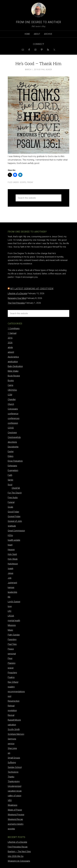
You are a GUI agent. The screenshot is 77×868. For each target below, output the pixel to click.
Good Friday (13, 512)
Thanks (11, 777)
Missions (12, 625)
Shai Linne (12, 748)
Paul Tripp (12, 644)
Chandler (12, 399)
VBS (10, 800)
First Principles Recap (18, 847)
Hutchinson (13, 564)
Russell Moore (14, 720)
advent (11, 352)
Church (11, 404)
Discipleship (13, 447)
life (9, 597)
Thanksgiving (14, 781)
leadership (12, 592)
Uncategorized (14, 786)
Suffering (12, 763)
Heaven (11, 550)
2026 (10, 343)
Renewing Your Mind (17, 298)
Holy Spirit (12, 554)
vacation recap (15, 791)
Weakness (13, 805)
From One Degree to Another (39, 22)
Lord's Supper (14, 602)
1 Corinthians (14, 328)
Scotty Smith (14, 729)
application (13, 362)
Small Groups (14, 758)
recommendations (16, 692)
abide (10, 347)
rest (10, 696)
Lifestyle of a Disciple (17, 293)
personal (12, 654)
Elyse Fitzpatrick (15, 461)
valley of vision (14, 796)
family (10, 480)
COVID (11, 428)
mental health (14, 621)
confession (13, 423)
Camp (10, 385)
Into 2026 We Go (16, 856)
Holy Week (13, 559)
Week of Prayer (15, 810)
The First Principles (16, 303)
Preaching (12, 673)
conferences (14, 418)
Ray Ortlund (13, 682)
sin (9, 753)
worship (11, 829)
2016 (10, 338)
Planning (12, 663)
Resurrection (14, 701)
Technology (13, 772)
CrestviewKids (14, 437)
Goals (10, 507)
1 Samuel (12, 333)
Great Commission (16, 531)
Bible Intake (13, 371)
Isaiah (10, 568)
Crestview (12, 433)
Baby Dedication (15, 366)
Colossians (13, 409)
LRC (10, 611)
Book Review (14, 376)
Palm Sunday (14, 635)
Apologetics (13, 357)
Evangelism (13, 470)
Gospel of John (15, 521)
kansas (11, 587)
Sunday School (15, 767)
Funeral (11, 502)
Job (10, 578)
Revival (11, 715)
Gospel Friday (26, 182)
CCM (10, 395)
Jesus (10, 573)
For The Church (15, 493)
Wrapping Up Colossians (19, 861)
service (11, 744)
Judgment (12, 583)
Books (11, 380)
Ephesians (12, 466)
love (10, 606)
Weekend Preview (16, 815)
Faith (10, 475)
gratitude (12, 526)
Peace (11, 649)
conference (13, 414)
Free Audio (13, 497)
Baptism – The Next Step (19, 852)
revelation (12, 710)
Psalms (11, 677)
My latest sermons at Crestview (32, 288)
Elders (11, 456)
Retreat (11, 706)
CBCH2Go (12, 390)
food (10, 485)
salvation (12, 725)
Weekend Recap (15, 819)
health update (14, 540)
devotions (12, 442)
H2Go (10, 535)
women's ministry (16, 824)
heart (10, 545)
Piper (10, 658)
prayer (11, 668)
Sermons (12, 739)
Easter (11, 451)
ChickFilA (16, 488)
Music (10, 630)
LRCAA (11, 616)
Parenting (12, 639)
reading (11, 687)
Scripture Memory (16, 734)
